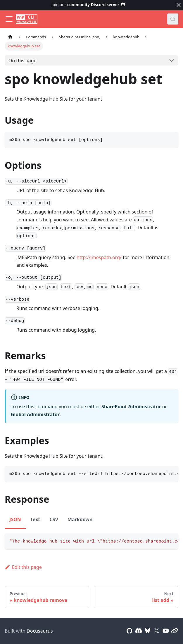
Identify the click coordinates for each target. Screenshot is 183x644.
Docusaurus (40, 631)
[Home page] (10, 37)
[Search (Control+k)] (173, 19)
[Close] (179, 5)
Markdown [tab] (80, 519)
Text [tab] (35, 519)
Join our (89, 5)
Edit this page (23, 567)
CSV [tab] (54, 519)
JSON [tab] (15, 519)
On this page (23, 61)
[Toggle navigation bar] (9, 19)
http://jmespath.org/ (99, 257)
